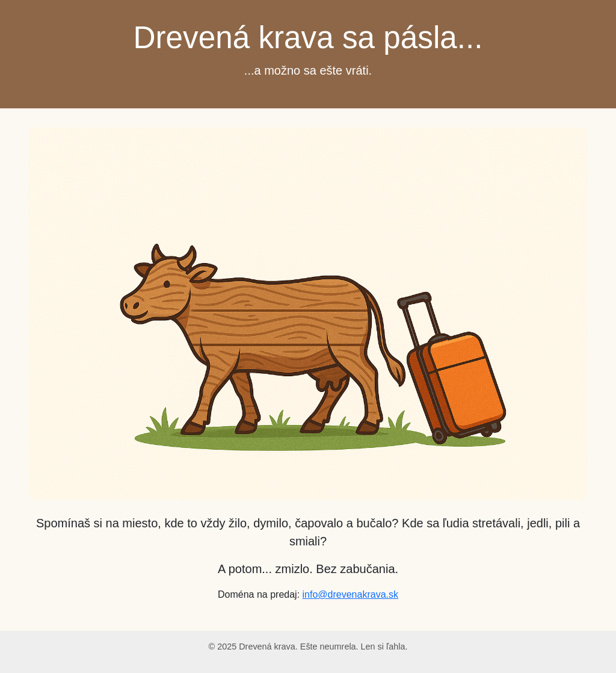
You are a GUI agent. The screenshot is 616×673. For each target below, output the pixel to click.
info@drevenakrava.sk (350, 594)
